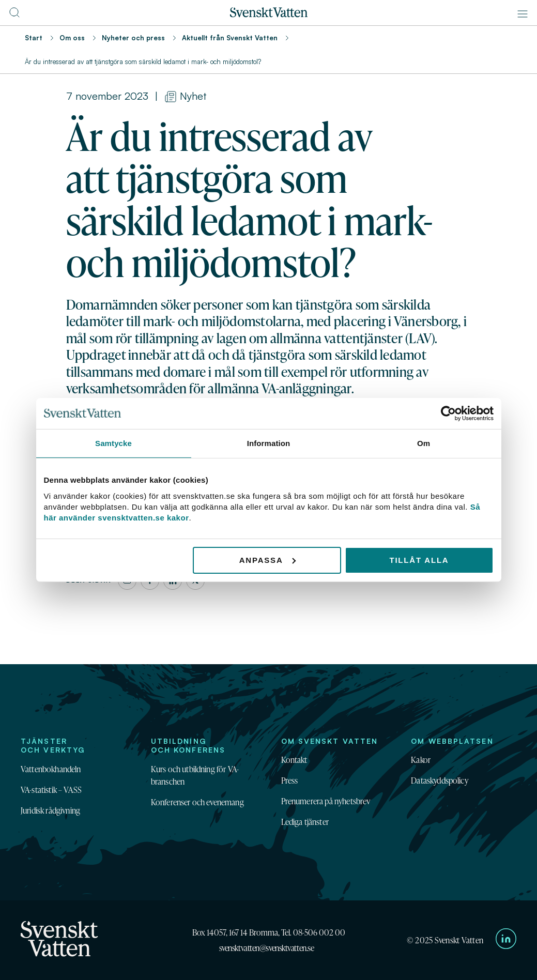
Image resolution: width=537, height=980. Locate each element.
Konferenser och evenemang (197, 802)
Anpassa (267, 560)
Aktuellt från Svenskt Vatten (230, 38)
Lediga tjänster (305, 822)
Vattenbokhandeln (51, 769)
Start (34, 38)
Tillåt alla (419, 560)
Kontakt (294, 760)
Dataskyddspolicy (440, 780)
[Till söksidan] (14, 16)
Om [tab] (424, 443)
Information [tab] (269, 443)
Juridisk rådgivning (50, 810)
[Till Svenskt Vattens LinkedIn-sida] (506, 940)
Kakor (421, 760)
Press (290, 780)
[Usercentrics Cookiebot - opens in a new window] (448, 414)
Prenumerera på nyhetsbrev (326, 801)
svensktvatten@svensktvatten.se (267, 948)
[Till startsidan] (269, 14)
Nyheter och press (133, 38)
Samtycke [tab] (113, 443)
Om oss (72, 38)
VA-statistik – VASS (51, 790)
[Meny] (523, 14)
